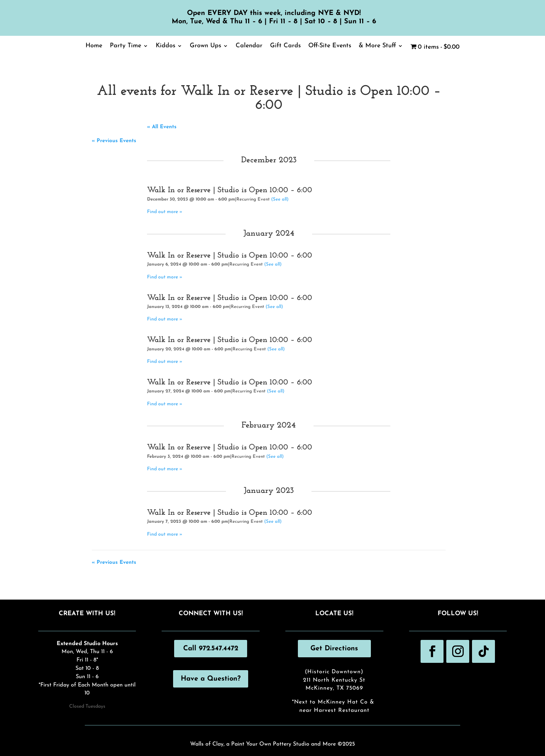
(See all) (280, 199)
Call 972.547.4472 (211, 649)
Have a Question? (211, 679)
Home (94, 46)
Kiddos (165, 46)
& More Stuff (377, 46)
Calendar (249, 46)
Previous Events (114, 141)
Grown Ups (205, 46)
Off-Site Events (330, 46)
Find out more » (165, 212)
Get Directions (334, 649)
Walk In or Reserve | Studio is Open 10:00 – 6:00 (230, 190)
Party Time (125, 46)
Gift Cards (285, 46)
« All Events (162, 127)
